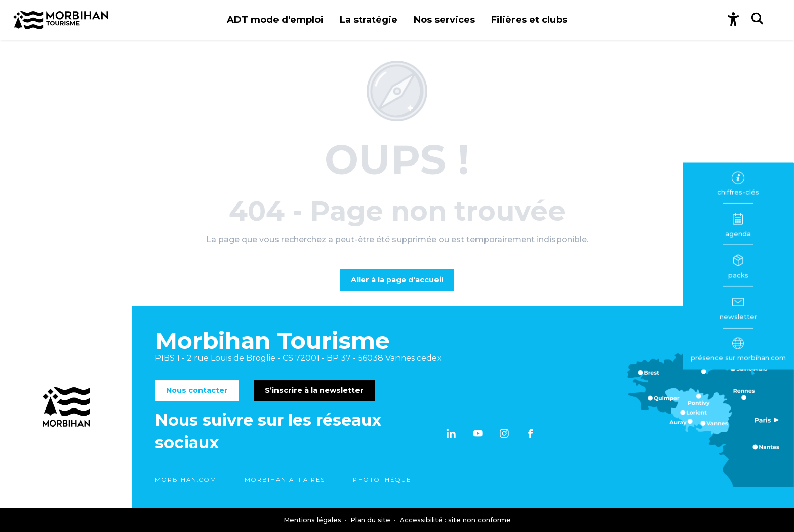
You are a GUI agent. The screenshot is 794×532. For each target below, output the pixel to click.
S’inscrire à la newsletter (314, 390)
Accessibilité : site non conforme (455, 520)
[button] (275, 20)
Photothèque (382, 480)
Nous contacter (197, 390)
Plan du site (371, 520)
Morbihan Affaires (285, 480)
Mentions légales (313, 520)
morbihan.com (186, 480)
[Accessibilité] (733, 20)
